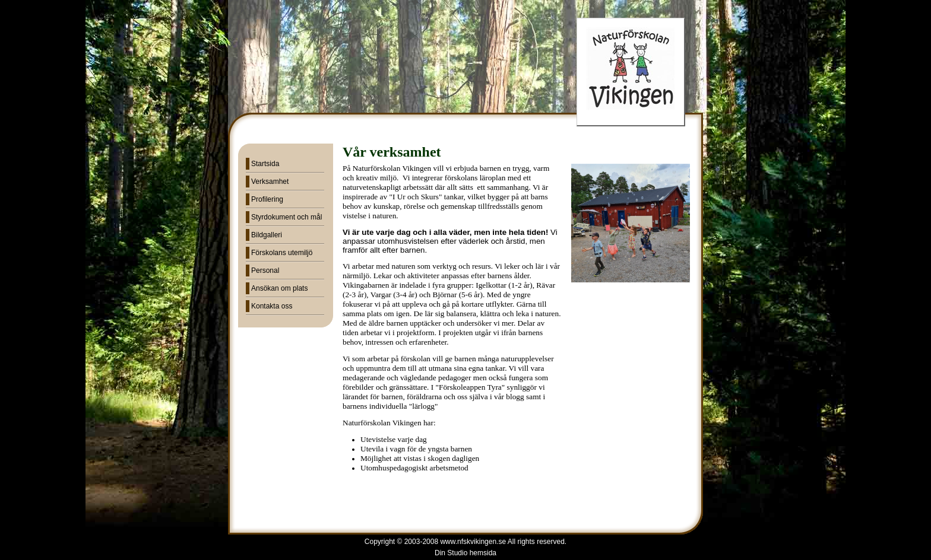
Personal (265, 271)
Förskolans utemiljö (282, 253)
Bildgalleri (267, 235)
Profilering (267, 199)
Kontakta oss (272, 306)
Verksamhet (270, 182)
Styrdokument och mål (286, 217)
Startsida (265, 164)
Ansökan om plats (279, 288)
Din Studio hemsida (465, 553)
